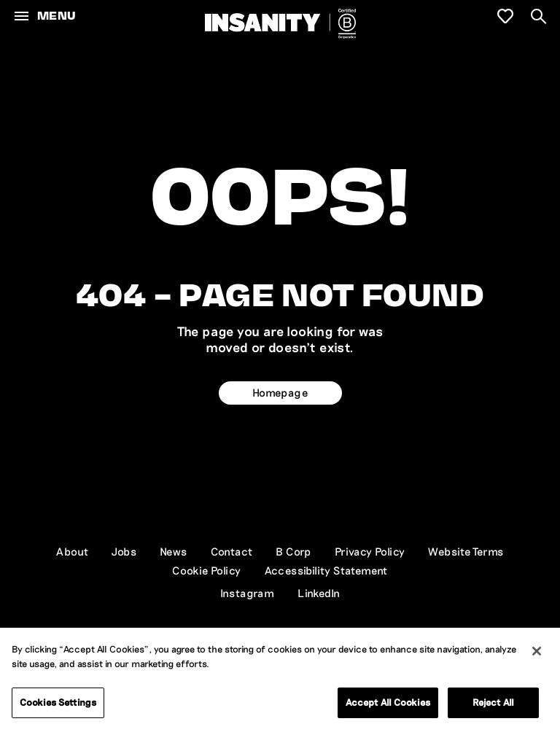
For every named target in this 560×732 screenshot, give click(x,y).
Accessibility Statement (326, 570)
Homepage (280, 392)
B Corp (293, 551)
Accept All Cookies (388, 703)
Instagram (248, 593)
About (72, 551)
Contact (232, 551)
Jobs (124, 551)
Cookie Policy (206, 570)
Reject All (493, 703)
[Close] (537, 652)
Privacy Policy (370, 551)
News (174, 551)
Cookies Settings (58, 703)
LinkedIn (319, 593)
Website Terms (466, 551)
